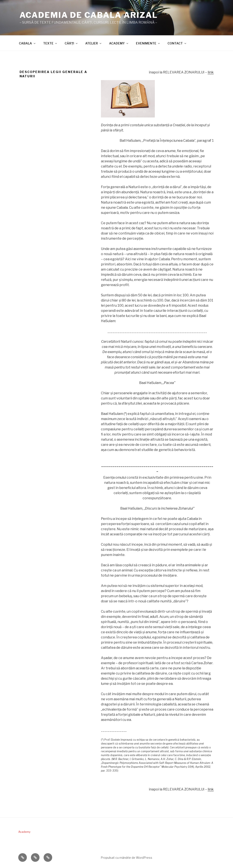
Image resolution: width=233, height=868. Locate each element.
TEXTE (50, 43)
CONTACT (177, 43)
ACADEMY (119, 43)
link (211, 72)
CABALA (27, 43)
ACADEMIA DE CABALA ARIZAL (89, 15)
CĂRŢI (71, 43)
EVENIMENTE (148, 43)
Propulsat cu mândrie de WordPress (126, 858)
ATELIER (94, 43)
